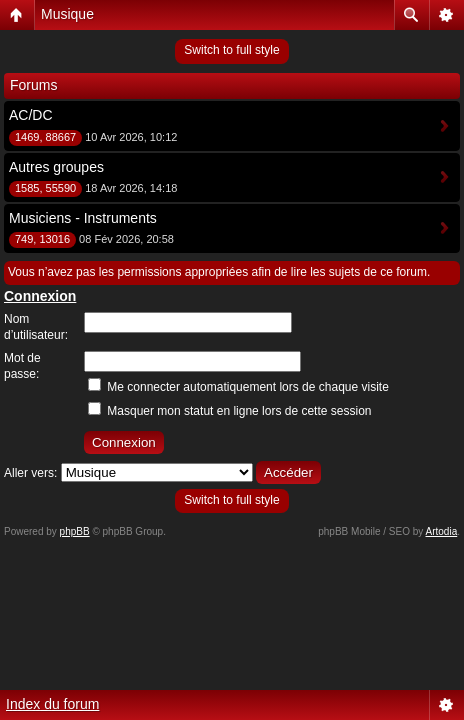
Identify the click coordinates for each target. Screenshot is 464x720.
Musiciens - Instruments (83, 218)
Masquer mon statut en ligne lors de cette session (229, 411)
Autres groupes (56, 167)
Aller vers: (30, 473)
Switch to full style (231, 50)
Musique (67, 14)
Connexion (40, 296)
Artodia (442, 531)
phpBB (75, 531)
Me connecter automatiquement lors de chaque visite (238, 387)
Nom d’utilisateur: (36, 327)
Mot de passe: (22, 366)
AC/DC (31, 115)
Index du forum (52, 704)
